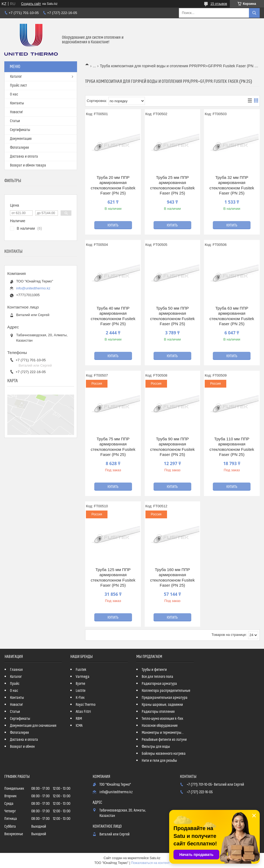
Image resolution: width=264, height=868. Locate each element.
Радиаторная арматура (159, 684)
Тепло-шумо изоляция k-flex (162, 719)
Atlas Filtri (83, 712)
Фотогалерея (19, 148)
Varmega (83, 677)
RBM (79, 719)
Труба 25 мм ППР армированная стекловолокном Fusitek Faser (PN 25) (172, 185)
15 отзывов (219, 4)
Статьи (15, 121)
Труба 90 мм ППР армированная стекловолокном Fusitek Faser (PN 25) (172, 447)
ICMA (79, 726)
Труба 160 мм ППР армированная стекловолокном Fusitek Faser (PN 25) (172, 578)
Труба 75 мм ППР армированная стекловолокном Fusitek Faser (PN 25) (113, 447)
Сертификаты (20, 130)
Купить (113, 225)
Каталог (16, 77)
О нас (14, 94)
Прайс (15, 684)
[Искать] (254, 13)
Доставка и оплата (24, 157)
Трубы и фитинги (154, 670)
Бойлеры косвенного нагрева (164, 754)
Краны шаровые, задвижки (162, 705)
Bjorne (80, 684)
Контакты (17, 103)
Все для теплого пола (157, 677)
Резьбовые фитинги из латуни (164, 740)
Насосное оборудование (160, 726)
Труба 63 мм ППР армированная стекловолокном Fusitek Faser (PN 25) (232, 316)
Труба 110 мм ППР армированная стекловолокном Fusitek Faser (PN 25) (232, 447)
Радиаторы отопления (158, 712)
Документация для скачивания (33, 726)
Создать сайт (31, 4)
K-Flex (80, 698)
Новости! (16, 112)
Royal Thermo (86, 705)
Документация (21, 139)
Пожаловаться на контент (150, 863)
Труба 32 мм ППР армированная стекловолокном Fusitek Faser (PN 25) (232, 185)
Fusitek (81, 670)
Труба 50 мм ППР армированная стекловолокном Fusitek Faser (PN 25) (172, 316)
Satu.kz (155, 858)
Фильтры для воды (156, 747)
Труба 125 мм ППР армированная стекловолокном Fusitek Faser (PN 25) (113, 578)
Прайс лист (18, 86)
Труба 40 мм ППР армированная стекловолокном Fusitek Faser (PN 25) (113, 316)
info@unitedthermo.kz (33, 288)
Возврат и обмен (22, 747)
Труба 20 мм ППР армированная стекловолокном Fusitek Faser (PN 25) (113, 185)
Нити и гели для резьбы (159, 761)
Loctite (81, 691)
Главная (16, 670)
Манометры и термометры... (163, 733)
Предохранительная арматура (165, 698)
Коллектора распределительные (166, 691)
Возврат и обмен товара (28, 165)
